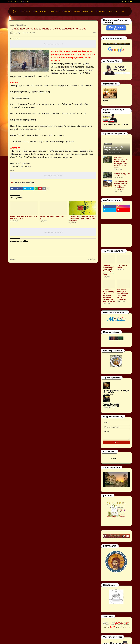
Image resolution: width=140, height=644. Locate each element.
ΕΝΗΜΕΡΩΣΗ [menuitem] (54, 11)
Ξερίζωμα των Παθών (122, 266)
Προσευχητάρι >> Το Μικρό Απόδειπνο (114, 148)
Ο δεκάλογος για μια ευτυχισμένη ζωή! (52, 218)
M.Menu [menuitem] (43, 11)
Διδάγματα (23, 25)
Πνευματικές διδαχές (28, 182)
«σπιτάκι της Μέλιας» (22, 166)
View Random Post (116, 28)
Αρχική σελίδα (15, 25)
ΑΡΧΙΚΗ (10, 1)
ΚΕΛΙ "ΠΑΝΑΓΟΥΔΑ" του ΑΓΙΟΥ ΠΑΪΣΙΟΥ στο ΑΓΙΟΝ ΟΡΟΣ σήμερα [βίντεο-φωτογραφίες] (121, 185)
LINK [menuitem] (111, 11)
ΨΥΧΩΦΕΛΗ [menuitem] (66, 11)
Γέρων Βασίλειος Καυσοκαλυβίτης (111, 405)
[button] (116, 11)
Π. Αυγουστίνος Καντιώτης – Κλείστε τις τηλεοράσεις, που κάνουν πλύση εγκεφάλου (82, 219)
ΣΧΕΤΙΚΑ (17, 1)
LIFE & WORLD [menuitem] (101, 11)
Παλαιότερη (92, 260)
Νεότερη (14, 260)
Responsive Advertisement (53, 44)
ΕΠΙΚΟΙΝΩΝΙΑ (25, 1)
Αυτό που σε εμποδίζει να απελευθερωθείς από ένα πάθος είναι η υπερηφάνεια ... (123, 295)
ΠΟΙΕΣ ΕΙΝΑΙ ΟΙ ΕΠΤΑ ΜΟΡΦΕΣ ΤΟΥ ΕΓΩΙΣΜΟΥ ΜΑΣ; (24, 218)
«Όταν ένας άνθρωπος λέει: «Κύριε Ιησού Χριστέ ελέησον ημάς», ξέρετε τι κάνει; (108, 270)
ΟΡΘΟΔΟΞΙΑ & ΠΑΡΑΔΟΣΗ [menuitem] (83, 11)
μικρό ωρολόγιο (23, 163)
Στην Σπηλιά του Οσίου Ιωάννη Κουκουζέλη (122, 174)
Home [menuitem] (36, 11)
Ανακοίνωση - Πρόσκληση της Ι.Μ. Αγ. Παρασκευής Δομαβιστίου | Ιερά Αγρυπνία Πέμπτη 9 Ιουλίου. (121, 162)
